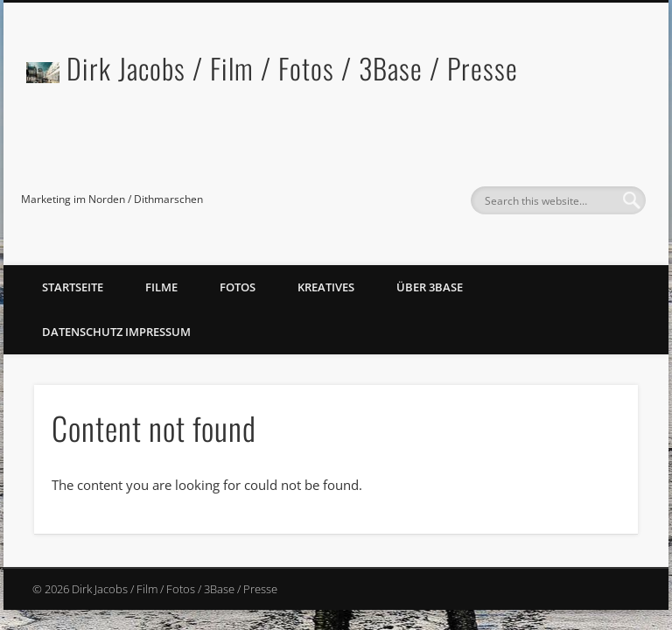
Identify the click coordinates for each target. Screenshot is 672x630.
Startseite (73, 287)
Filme (161, 287)
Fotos (238, 287)
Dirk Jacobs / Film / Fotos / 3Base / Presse (292, 68)
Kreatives (326, 287)
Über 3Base (430, 287)
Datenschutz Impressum (116, 332)
